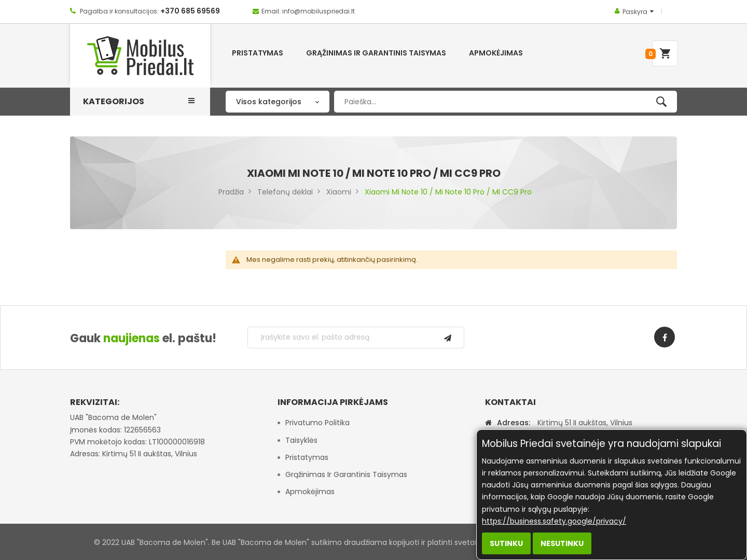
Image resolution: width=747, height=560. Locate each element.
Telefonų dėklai (285, 192)
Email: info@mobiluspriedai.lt (308, 11)
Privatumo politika (317, 423)
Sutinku (506, 543)
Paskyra (635, 12)
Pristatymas (307, 457)
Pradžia (231, 192)
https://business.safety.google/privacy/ (554, 521)
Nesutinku (562, 543)
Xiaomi (339, 192)
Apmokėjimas (310, 492)
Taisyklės (301, 440)
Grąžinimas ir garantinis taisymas (346, 474)
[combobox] (506, 102)
